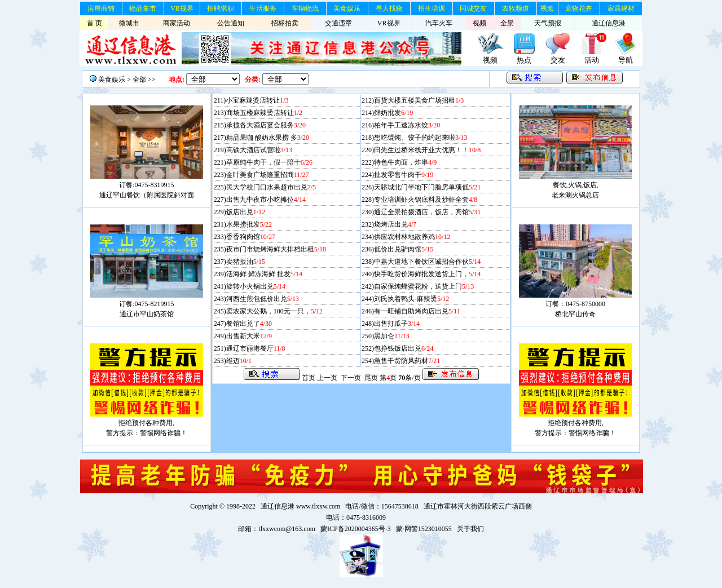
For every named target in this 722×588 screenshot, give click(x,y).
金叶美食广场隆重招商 (268, 175)
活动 (592, 60)
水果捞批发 (249, 224)
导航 (626, 60)
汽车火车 (439, 23)
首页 (309, 378)
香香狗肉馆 (251, 237)
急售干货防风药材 (407, 361)
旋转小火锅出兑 (256, 286)
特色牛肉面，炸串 (405, 162)
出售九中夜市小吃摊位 (266, 200)
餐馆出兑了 (249, 324)
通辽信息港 (609, 23)
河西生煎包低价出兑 (263, 299)
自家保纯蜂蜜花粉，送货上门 (424, 286)
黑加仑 (392, 336)
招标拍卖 (285, 23)
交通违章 (338, 23)
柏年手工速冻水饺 (407, 125)
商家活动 (177, 23)
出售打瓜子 (397, 324)
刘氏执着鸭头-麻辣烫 (411, 299)
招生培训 (432, 8)
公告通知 (231, 23)
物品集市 (143, 8)
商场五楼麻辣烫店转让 (264, 113)
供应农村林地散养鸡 (412, 237)
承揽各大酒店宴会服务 (266, 125)
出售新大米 (249, 336)
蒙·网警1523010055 (424, 529)
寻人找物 (389, 8)
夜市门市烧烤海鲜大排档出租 (276, 249)
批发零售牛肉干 (404, 175)
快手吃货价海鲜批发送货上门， (427, 274)
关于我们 (470, 529)
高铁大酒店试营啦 (259, 150)
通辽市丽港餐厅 (256, 348)
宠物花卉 (579, 8)
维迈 (239, 361)
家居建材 (621, 8)
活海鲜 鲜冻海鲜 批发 (264, 274)
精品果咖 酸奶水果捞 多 (268, 138)
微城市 (129, 23)
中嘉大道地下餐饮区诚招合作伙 (427, 262)
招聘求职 (221, 8)
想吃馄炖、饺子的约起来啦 (421, 138)
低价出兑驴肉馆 (404, 249)
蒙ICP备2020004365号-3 (356, 529)
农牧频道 (516, 8)
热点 (524, 60)
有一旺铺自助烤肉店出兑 (417, 311)
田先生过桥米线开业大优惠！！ (427, 150)
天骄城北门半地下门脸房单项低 (427, 187)
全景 (507, 23)
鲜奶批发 (393, 113)
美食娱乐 (347, 8)
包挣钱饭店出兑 (404, 348)
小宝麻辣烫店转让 (257, 100)
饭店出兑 (246, 212)
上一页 (327, 378)
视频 (547, 8)
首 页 (94, 23)
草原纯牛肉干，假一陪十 (269, 162)
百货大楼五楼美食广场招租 (419, 100)
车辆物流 (305, 8)
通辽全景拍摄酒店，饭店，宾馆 (427, 212)
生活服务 (263, 8)
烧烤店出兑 (395, 224)
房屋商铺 (101, 8)
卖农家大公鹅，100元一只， (274, 311)
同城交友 (473, 8)
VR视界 (182, 8)
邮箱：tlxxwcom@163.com (277, 529)
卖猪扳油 (246, 262)
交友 (558, 60)
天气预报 (548, 23)
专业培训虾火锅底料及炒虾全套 (426, 200)
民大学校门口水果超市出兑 (271, 187)
